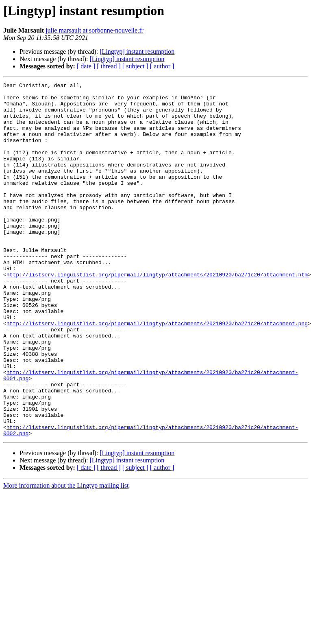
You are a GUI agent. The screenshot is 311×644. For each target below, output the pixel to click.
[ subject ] (135, 66)
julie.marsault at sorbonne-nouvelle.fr (95, 30)
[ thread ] (109, 66)
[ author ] (162, 66)
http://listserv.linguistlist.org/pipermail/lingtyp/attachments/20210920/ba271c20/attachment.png (157, 372)
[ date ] (86, 66)
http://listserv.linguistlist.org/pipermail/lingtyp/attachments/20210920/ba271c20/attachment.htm (157, 313)
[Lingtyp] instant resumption (137, 51)
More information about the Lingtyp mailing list (66, 556)
